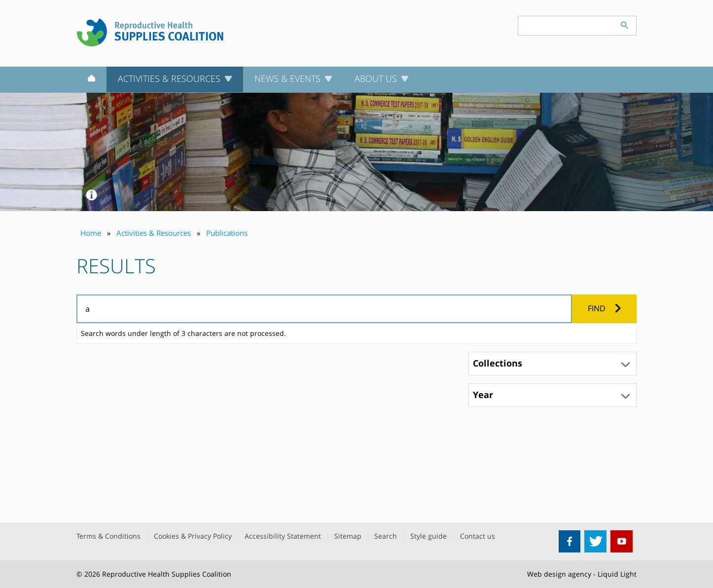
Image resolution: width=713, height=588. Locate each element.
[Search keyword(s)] (566, 26)
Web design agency (559, 574)
